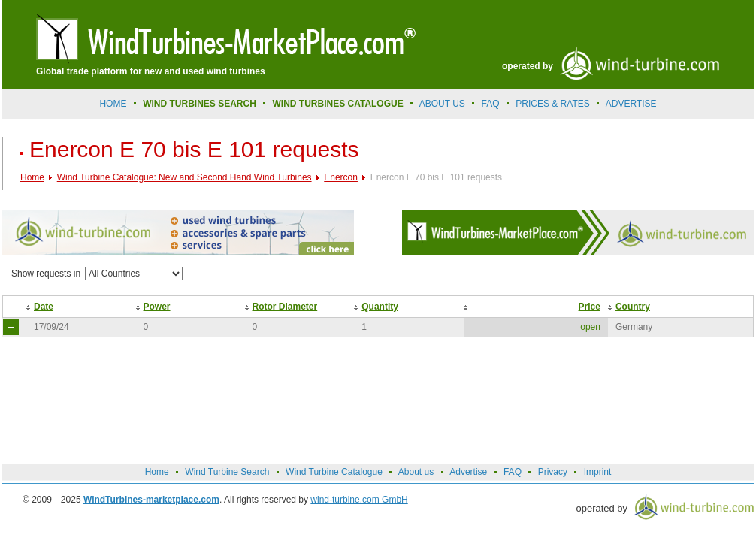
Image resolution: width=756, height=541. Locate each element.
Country (633, 307)
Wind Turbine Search (227, 472)
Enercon (341, 177)
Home (113, 104)
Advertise (468, 472)
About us (442, 104)
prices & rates (552, 104)
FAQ (491, 104)
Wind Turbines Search (200, 104)
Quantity (380, 307)
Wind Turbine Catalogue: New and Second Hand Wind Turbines (184, 177)
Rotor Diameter (285, 307)
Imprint (598, 472)
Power (157, 307)
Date (44, 307)
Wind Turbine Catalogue (334, 472)
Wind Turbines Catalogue (338, 104)
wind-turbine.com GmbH (359, 500)
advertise (631, 104)
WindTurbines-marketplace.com (151, 500)
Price (590, 307)
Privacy (553, 472)
